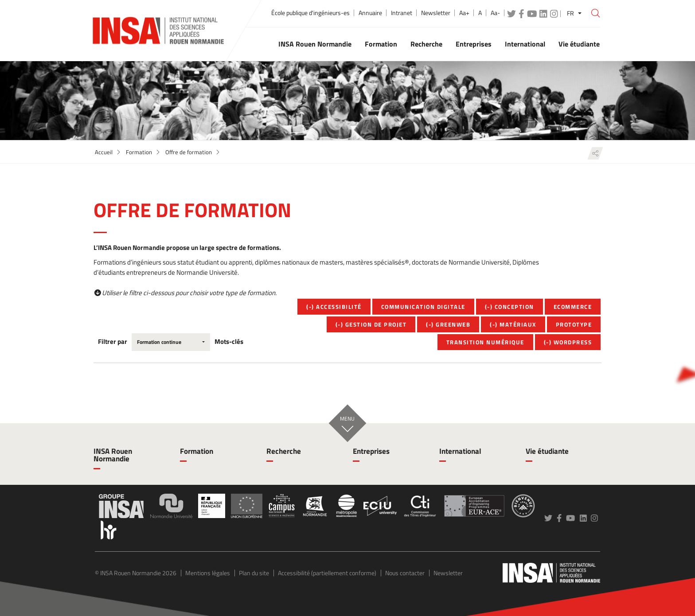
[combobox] (171, 342)
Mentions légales (208, 573)
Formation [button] (381, 44)
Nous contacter (405, 573)
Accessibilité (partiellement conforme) (327, 573)
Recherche (284, 451)
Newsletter (436, 13)
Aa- (495, 13)
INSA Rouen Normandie (113, 455)
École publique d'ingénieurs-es (310, 13)
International (460, 451)
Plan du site (254, 573)
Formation (139, 152)
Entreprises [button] (474, 44)
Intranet (402, 13)
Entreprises (371, 451)
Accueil (104, 152)
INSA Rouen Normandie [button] (315, 44)
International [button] (525, 44)
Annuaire (370, 13)
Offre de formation (189, 152)
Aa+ (464, 13)
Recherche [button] (426, 44)
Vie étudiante (547, 451)
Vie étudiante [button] (579, 44)
